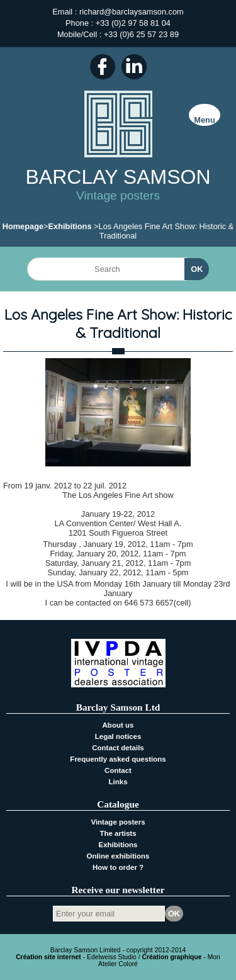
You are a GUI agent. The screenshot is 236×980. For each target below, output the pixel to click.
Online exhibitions (118, 856)
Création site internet (48, 957)
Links (118, 782)
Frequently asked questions (118, 759)
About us (118, 725)
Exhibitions (70, 226)
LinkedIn (134, 67)
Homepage (23, 226)
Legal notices (118, 736)
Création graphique (172, 957)
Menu (204, 120)
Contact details (118, 748)
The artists (118, 833)
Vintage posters (118, 822)
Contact (118, 770)
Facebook (103, 67)
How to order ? (118, 867)
